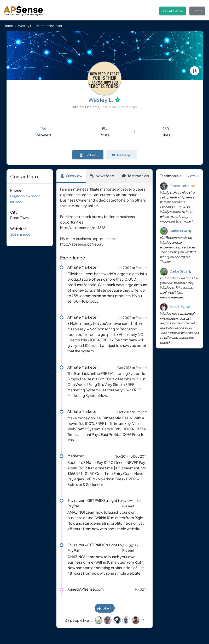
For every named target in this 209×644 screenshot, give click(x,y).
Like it (104, 608)
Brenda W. (177, 307)
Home (8, 26)
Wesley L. (101, 100)
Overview (71, 176)
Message (121, 155)
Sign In (198, 11)
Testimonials (135, 176)
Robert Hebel (180, 186)
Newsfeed (102, 176)
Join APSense (173, 11)
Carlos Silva (178, 231)
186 (43, 129)
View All (193, 176)
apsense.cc (20, 234)
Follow (88, 155)
